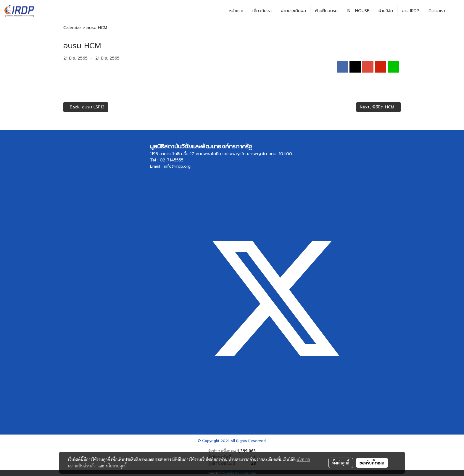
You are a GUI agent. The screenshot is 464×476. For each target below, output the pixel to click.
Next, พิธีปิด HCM (378, 107)
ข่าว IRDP (411, 11)
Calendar (72, 28)
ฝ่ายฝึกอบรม (326, 11)
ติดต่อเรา (437, 11)
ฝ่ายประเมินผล (293, 11)
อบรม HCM (97, 28)
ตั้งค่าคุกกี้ (341, 463)
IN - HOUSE (358, 11)
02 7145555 (172, 160)
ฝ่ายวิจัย (386, 11)
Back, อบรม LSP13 (86, 107)
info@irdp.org (177, 166)
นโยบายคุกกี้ (116, 466)
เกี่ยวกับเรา (262, 11)
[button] (455, 11)
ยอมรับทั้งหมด (372, 463)
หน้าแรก (236, 11)
